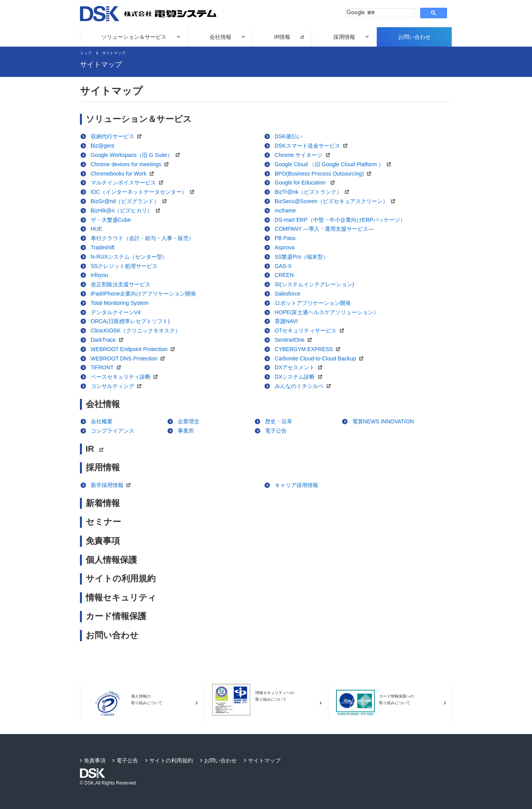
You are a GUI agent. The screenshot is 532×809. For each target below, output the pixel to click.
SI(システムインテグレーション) (315, 284)
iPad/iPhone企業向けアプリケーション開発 (144, 294)
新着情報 (103, 503)
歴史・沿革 (279, 421)
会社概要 (102, 421)
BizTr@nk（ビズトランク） (314, 192)
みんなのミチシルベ (305, 386)
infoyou (100, 275)
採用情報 (344, 37)
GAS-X (283, 266)
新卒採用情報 (113, 485)
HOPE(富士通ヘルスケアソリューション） (327, 312)
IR (96, 449)
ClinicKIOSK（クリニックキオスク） (136, 331)
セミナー (103, 522)
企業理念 (189, 421)
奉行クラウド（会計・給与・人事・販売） (142, 238)
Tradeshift (103, 247)
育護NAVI (286, 321)
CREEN (284, 275)
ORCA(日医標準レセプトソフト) (130, 321)
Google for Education (307, 183)
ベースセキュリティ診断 (126, 377)
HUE (97, 229)
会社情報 (220, 37)
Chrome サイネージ (304, 155)
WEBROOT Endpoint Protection (135, 349)
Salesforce (288, 294)
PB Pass (285, 238)
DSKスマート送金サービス (313, 146)
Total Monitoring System (120, 303)
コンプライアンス (113, 431)
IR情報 (282, 37)
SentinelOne (295, 340)
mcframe (285, 211)
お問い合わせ (414, 37)
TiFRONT (108, 367)
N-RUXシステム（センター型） (129, 257)
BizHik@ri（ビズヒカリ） (127, 211)
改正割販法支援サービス (121, 284)
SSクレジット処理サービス (124, 266)
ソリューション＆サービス (134, 37)
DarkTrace (109, 340)
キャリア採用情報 (296, 485)
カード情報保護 (116, 616)
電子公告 (276, 431)
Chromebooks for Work (124, 174)
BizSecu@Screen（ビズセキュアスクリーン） (337, 201)
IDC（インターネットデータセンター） (145, 192)
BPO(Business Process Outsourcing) (325, 174)
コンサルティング (118, 386)
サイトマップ (114, 53)
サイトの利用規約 (121, 578)
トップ (86, 53)
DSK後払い (289, 136)
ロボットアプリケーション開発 (313, 303)
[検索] (379, 13)
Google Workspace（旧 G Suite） (137, 155)
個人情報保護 (111, 560)
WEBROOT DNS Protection (130, 358)
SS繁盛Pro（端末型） (302, 257)
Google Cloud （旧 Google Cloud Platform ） (335, 164)
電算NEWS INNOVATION (383, 421)
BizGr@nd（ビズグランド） (131, 201)
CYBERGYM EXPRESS (309, 349)
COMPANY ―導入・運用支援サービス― (324, 229)
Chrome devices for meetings (132, 164)
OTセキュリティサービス (311, 331)
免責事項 (103, 541)
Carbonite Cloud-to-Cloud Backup (321, 358)
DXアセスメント (300, 367)
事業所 (186, 431)
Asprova (285, 247)
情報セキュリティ (121, 598)
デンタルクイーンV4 (116, 312)
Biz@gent (103, 146)
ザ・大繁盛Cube (111, 220)
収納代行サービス (118, 136)
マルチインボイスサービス (129, 183)
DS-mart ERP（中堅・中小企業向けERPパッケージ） (340, 220)
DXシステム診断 (300, 377)
